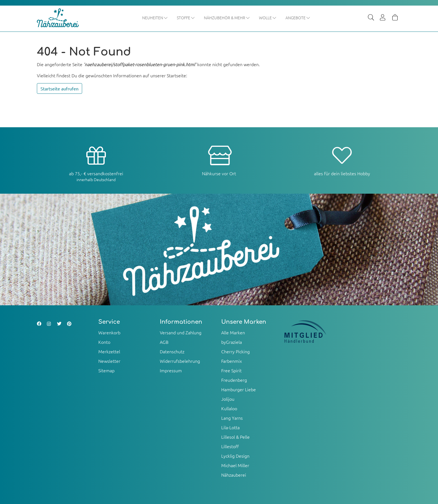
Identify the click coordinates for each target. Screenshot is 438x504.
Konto (104, 342)
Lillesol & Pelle (235, 437)
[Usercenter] (383, 18)
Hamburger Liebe (239, 389)
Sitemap (106, 370)
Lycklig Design (235, 456)
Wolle (268, 18)
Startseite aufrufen (59, 88)
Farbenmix (232, 361)
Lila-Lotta (230, 427)
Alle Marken (233, 332)
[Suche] (371, 18)
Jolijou (228, 399)
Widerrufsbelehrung (180, 361)
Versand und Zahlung (181, 332)
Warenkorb (109, 332)
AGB (164, 342)
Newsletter (109, 361)
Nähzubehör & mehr (227, 18)
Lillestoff (230, 446)
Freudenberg (234, 380)
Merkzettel (109, 351)
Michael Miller (235, 465)
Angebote (298, 18)
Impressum (171, 370)
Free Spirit (231, 370)
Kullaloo (229, 408)
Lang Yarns (232, 418)
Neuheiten (155, 18)
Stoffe (186, 18)
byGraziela (232, 342)
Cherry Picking (235, 351)
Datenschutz (172, 351)
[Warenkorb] (395, 18)
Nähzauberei (234, 475)
